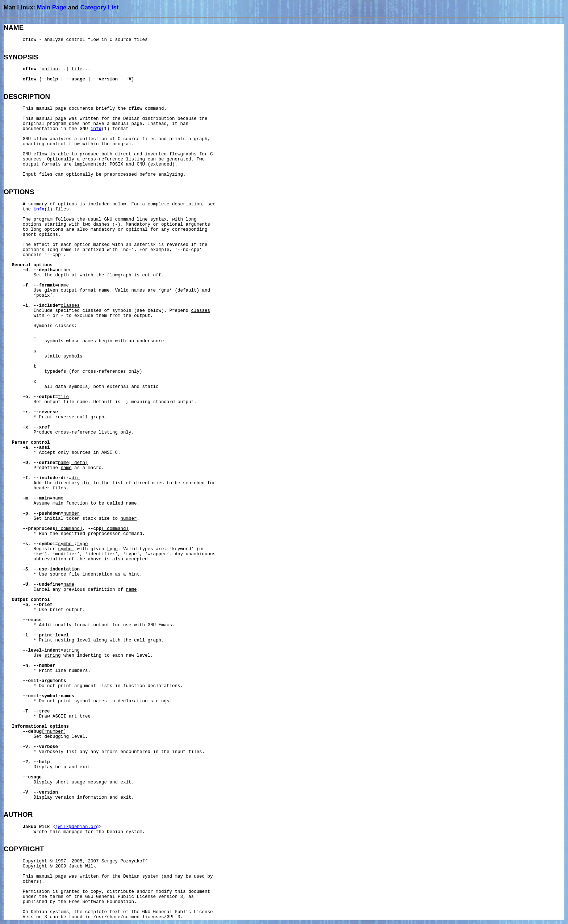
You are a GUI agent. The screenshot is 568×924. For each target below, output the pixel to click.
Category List (99, 7)
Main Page (52, 7)
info (96, 129)
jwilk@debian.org (77, 827)
